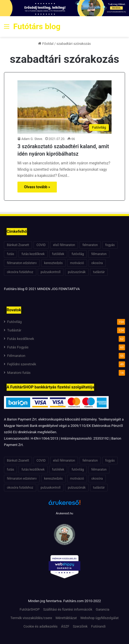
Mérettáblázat (66, 618)
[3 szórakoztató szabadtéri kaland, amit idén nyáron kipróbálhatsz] (64, 107)
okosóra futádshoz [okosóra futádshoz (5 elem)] (20, 272)
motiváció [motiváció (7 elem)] (77, 263)
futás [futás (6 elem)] (10, 254)
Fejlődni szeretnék (22, 364)
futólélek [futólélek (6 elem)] (58, 254)
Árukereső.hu (64, 513)
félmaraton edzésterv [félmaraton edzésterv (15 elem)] (22, 263)
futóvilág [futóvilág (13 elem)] (78, 254)
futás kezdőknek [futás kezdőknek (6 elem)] (33, 254)
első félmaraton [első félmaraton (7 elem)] (64, 245)
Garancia (102, 609)
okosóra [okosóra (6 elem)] (97, 263)
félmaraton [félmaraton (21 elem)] (99, 254)
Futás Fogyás (18, 347)
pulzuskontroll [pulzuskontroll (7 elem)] (51, 272)
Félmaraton (16, 356)
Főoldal (46, 44)
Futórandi (98, 626)
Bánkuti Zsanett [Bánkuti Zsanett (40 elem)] (18, 245)
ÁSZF (65, 626)
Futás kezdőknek (21, 339)
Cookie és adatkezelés (41, 626)
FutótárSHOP (30, 609)
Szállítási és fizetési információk (68, 609)
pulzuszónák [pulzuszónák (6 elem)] (77, 272)
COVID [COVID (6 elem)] (41, 245)
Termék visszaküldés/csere (31, 618)
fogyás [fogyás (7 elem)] (110, 245)
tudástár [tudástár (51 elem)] (99, 272)
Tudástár (14, 330)
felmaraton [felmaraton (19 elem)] (90, 245)
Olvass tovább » (37, 187)
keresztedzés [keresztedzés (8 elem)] (53, 263)
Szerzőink (80, 626)
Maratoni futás (19, 373)
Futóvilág (14, 322)
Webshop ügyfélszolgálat (100, 618)
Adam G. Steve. (32, 139)
